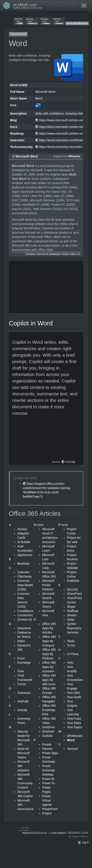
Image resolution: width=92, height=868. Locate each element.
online (45, 21)
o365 (19, 21)
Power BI (48, 779)
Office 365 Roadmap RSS (49, 710)
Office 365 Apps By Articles (49, 628)
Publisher (73, 581)
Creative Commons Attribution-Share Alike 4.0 (53, 254)
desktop (32, 21)
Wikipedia (74, 156)
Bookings (24, 564)
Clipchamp (24, 576)
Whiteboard (75, 736)
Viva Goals (74, 697)
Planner (47, 749)
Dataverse (24, 628)
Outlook (47, 736)
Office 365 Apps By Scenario (49, 667)
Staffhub (72, 611)
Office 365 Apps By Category (49, 641)
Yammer (72, 749)
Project (47, 813)
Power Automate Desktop (49, 770)
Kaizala (22, 710)
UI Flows (73, 654)
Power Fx (49, 783)
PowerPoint (50, 809)
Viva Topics (74, 727)
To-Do (71, 645)
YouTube (70, 462)
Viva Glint (73, 693)
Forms (22, 684)
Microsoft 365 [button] (18, 34)
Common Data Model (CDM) (25, 585)
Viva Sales (74, 723)
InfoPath (23, 701)
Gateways (24, 693)
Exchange (24, 663)
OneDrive (49, 727)
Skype (71, 607)
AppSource (25, 555)
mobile (58, 21)
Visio (70, 663)
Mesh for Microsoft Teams (23, 753)
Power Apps (50, 753)
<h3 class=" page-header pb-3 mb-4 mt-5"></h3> (47, 287)
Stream (72, 615)
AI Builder (24, 542)
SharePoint (74, 594)
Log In (83, 842)
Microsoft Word (27, 156)
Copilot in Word (31, 323)
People (47, 744)
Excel (21, 658)
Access (22, 529)
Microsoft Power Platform (48, 585)
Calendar (23, 572)
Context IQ (25, 620)
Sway (71, 620)
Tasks (71, 641)
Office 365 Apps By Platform (49, 654)
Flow (21, 671)
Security (72, 589)
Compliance (25, 611)
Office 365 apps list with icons (49, 680)
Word (71, 740)
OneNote (48, 731)
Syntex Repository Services (74, 628)
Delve (21, 641)
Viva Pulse (74, 719)
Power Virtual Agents (47, 800)
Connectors (25, 615)
